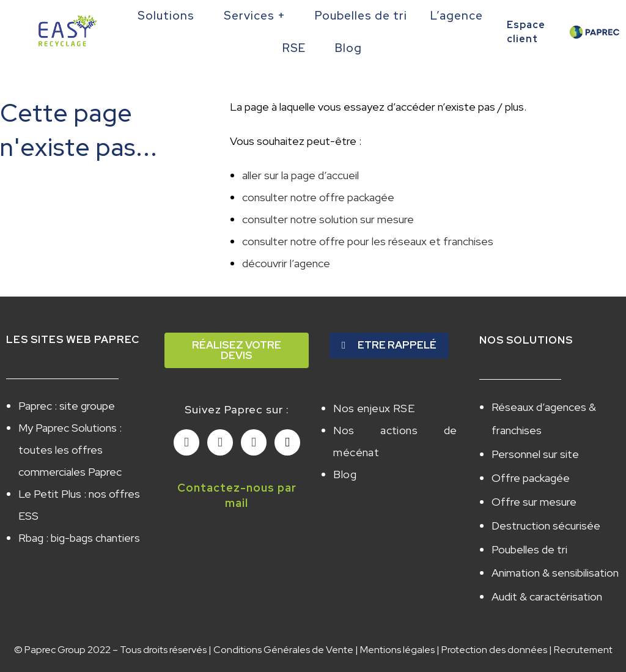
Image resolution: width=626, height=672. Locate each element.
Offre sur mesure (534, 494)
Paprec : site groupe (67, 406)
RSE (297, 48)
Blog (352, 48)
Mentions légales (397, 634)
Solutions (169, 16)
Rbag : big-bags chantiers (79, 538)
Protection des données (494, 634)
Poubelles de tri (361, 16)
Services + (258, 16)
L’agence (460, 16)
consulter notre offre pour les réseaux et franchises (368, 241)
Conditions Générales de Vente (283, 634)
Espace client (526, 31)
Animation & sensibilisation (555, 560)
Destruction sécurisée (546, 516)
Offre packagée (531, 472)
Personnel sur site (535, 450)
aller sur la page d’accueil (300, 175)
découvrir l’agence (286, 263)
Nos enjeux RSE (374, 408)
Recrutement (583, 634)
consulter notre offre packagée (318, 197)
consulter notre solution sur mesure (328, 219)
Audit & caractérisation (547, 582)
